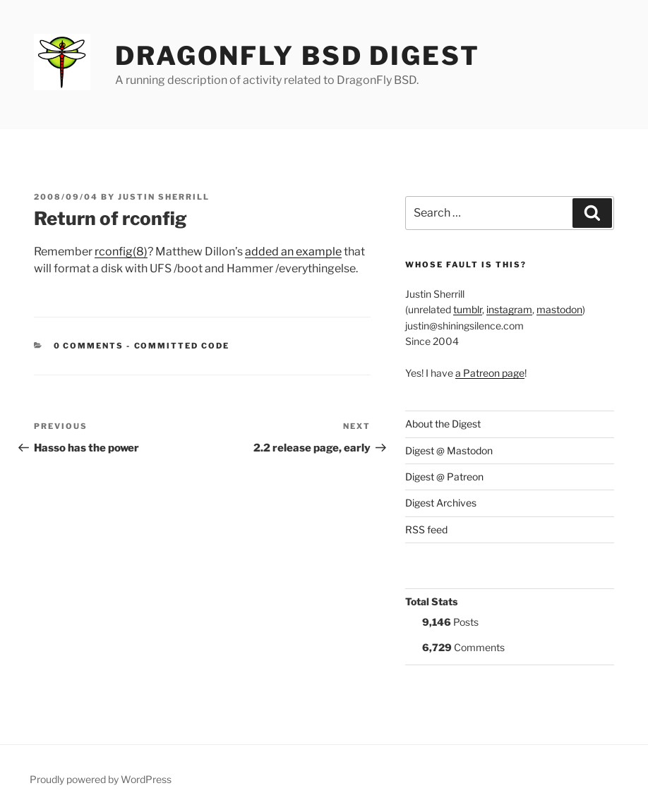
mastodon (559, 309)
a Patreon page (490, 373)
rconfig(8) (121, 252)
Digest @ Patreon (444, 477)
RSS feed (426, 529)
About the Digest (443, 424)
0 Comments (89, 346)
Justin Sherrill (164, 197)
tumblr (468, 309)
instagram (509, 309)
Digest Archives (441, 503)
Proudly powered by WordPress (101, 779)
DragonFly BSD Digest (298, 56)
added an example (293, 252)
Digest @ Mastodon (449, 450)
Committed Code (182, 346)
